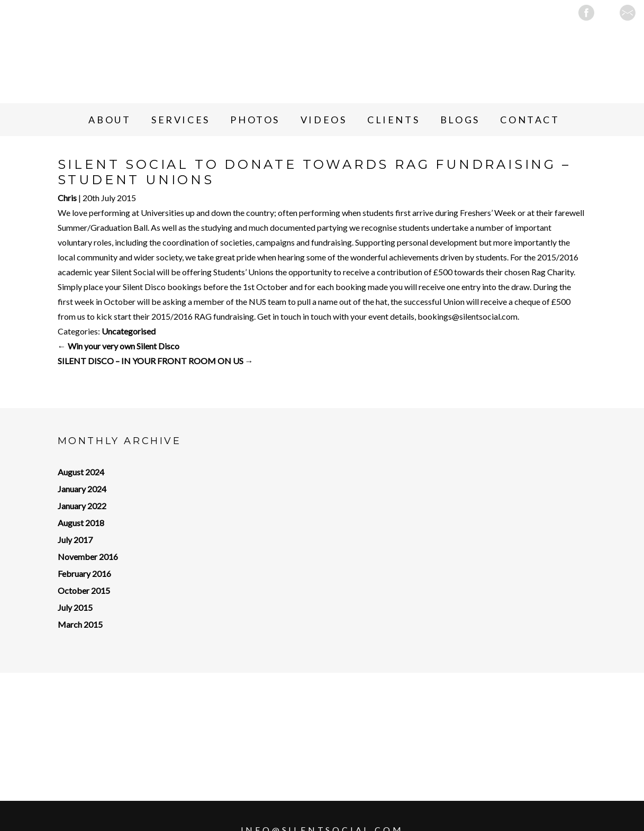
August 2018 (81, 523)
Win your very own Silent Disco (119, 346)
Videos (324, 120)
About (110, 120)
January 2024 (82, 489)
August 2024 (81, 472)
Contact (530, 120)
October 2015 (84, 590)
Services (181, 120)
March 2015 (80, 624)
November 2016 (88, 557)
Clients (393, 120)
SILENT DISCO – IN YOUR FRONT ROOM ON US (156, 361)
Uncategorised (129, 331)
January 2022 (82, 506)
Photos (255, 120)
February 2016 (84, 573)
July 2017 (75, 540)
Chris (67, 198)
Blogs (460, 120)
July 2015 (75, 607)
